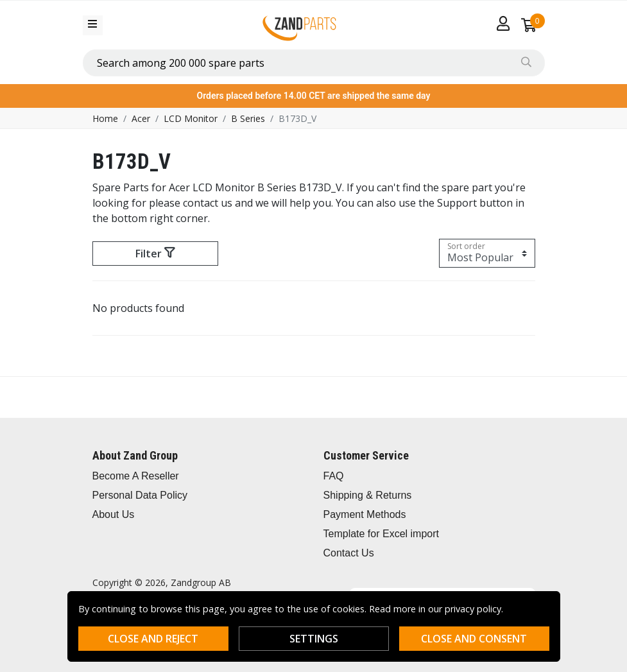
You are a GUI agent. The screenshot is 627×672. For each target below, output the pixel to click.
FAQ (334, 476)
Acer (141, 118)
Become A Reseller (136, 476)
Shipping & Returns (368, 495)
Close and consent (474, 639)
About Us (114, 514)
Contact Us (349, 553)
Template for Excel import (382, 534)
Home (105, 118)
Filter (155, 254)
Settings (314, 639)
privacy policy (473, 609)
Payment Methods (365, 514)
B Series (248, 118)
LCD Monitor (191, 118)
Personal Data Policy (140, 495)
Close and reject (153, 639)
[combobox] (314, 63)
